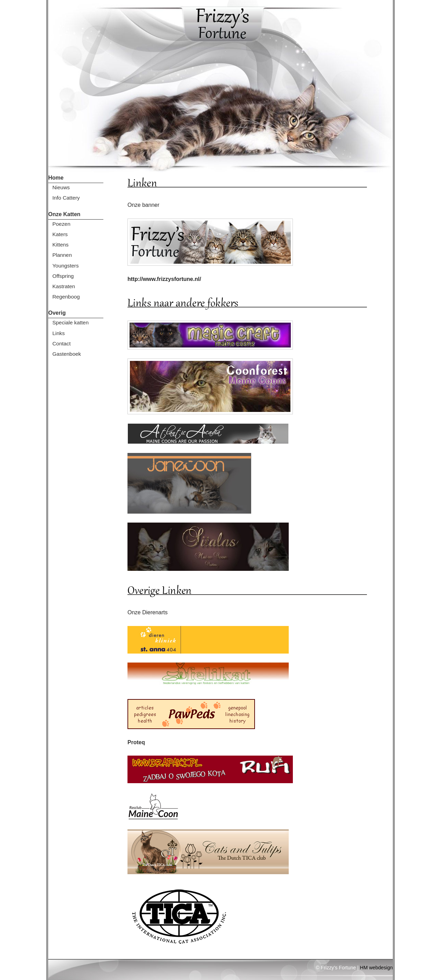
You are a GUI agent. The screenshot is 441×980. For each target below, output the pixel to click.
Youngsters (65, 266)
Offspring (63, 276)
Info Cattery (66, 198)
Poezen (61, 224)
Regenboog (66, 297)
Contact (61, 343)
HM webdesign (376, 968)
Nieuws (61, 187)
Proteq (136, 742)
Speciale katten (70, 322)
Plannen (62, 255)
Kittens (60, 245)
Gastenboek (67, 354)
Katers (60, 234)
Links (59, 333)
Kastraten (64, 286)
